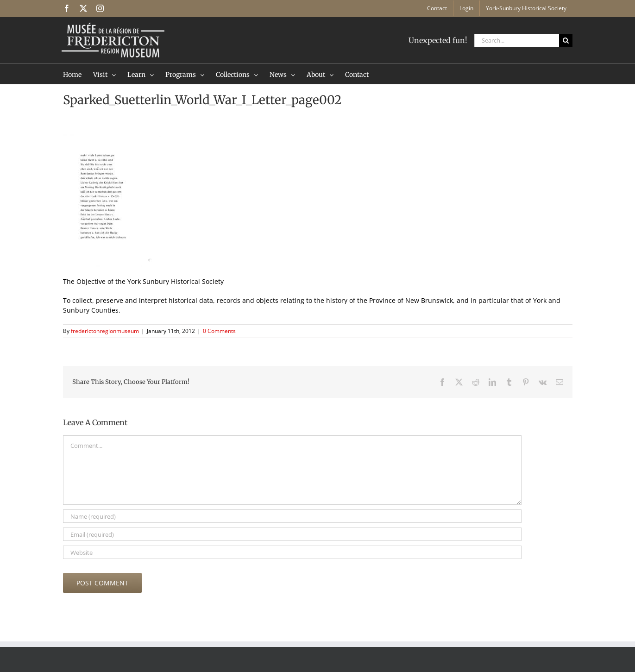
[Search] (566, 41)
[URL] (292, 552)
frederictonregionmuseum (105, 331)
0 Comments (219, 331)
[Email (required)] (292, 534)
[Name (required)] (292, 516)
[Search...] (517, 41)
